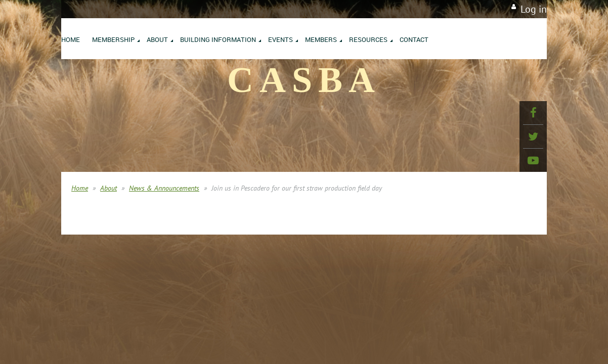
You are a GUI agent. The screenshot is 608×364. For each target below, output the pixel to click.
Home (80, 188)
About (108, 188)
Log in (534, 9)
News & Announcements (164, 188)
